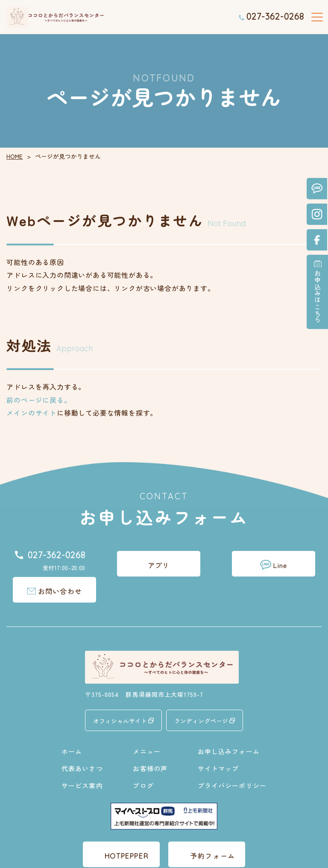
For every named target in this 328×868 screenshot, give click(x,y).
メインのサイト (32, 413)
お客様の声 (150, 742)
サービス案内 (82, 759)
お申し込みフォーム (229, 725)
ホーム (72, 725)
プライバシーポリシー (232, 759)
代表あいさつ (82, 742)
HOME (15, 156)
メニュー (147, 725)
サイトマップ (218, 742)
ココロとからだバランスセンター (155, 856)
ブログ (143, 759)
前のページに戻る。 (39, 400)
